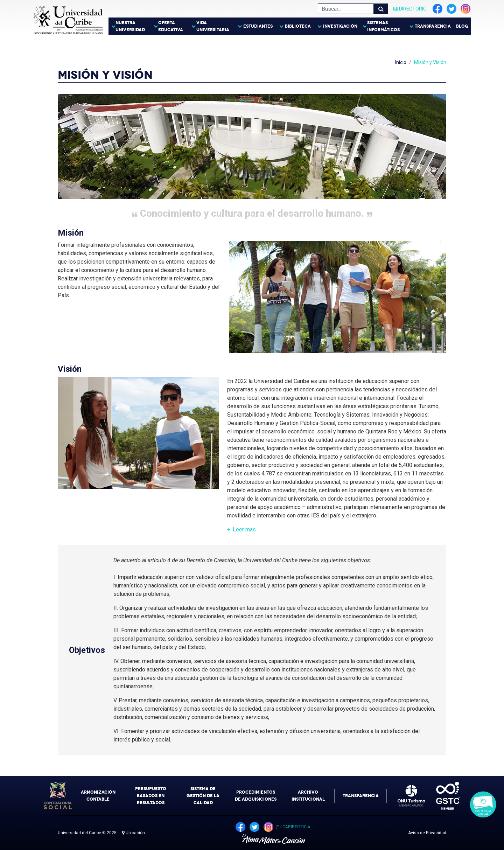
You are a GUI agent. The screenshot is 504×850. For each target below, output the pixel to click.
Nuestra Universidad (130, 26)
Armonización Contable (98, 796)
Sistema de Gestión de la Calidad (203, 796)
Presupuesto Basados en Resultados (151, 796)
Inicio (401, 62)
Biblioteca (298, 26)
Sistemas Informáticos (383, 26)
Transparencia (433, 26)
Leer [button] (244, 529)
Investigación (340, 26)
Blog (462, 26)
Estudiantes (258, 26)
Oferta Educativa (171, 26)
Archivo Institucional (308, 796)
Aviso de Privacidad (427, 833)
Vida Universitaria (213, 26)
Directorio (410, 9)
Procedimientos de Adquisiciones (256, 796)
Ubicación (134, 833)
